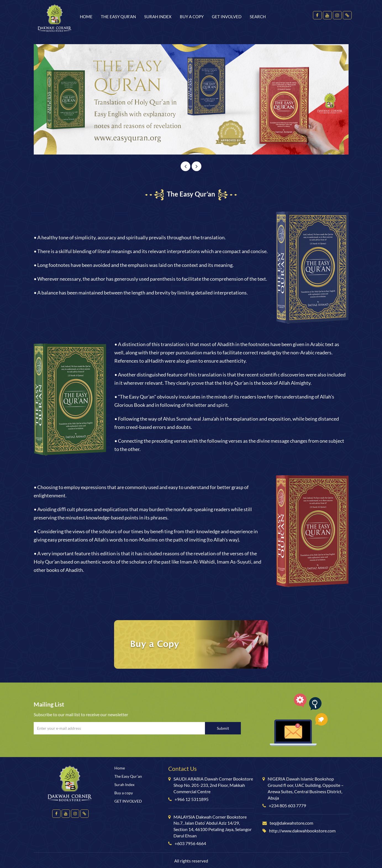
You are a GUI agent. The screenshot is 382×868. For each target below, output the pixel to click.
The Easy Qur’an (118, 17)
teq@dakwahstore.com (291, 823)
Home (86, 17)
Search (258, 17)
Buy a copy (192, 17)
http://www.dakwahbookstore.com (302, 831)
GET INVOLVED (227, 17)
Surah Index (158, 17)
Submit (223, 728)
